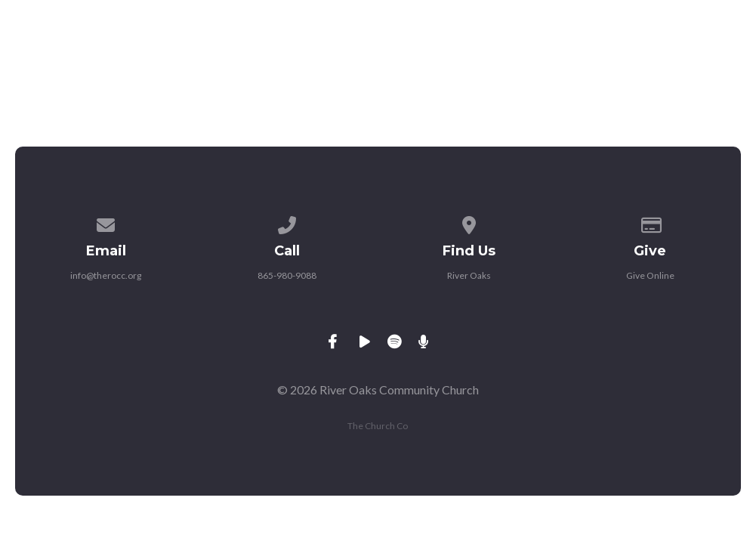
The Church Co (378, 426)
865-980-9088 (287, 275)
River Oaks (469, 275)
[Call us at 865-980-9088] (288, 223)
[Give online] (650, 223)
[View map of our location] (469, 223)
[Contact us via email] (106, 223)
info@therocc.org (106, 275)
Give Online (650, 275)
